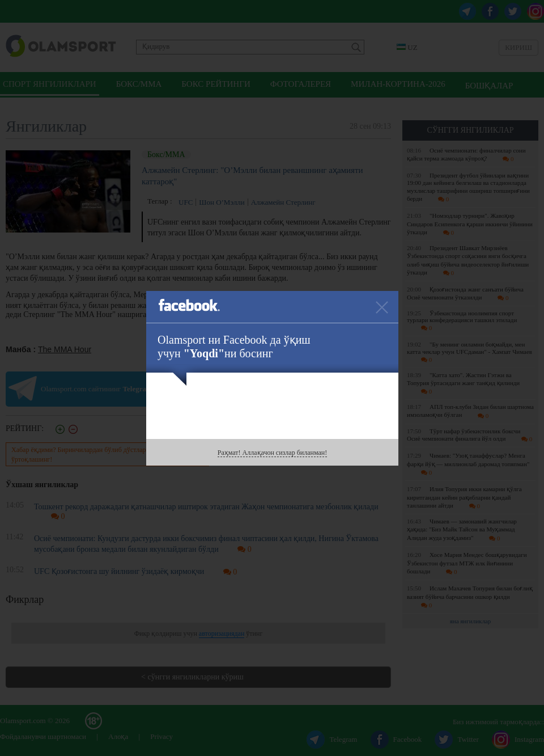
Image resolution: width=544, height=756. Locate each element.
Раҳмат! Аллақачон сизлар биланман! (272, 453)
